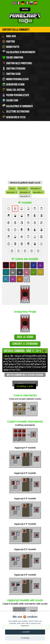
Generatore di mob (13, 84)
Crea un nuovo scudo (25, 585)
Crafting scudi (11, 74)
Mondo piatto (11, 47)
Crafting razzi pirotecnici (17, 63)
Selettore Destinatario (16, 111)
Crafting (8, 41)
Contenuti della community (16, 30)
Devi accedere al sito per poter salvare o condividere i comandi (25, 600)
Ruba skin (9, 36)
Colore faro (10, 100)
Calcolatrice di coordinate (18, 106)
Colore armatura (13, 57)
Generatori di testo (14, 117)
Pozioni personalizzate (16, 95)
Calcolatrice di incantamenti (19, 52)
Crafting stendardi (14, 68)
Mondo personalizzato (15, 79)
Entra (25, 9)
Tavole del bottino (13, 90)
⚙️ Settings (25, 638)
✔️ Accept (25, 632)
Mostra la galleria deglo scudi (25, 132)
